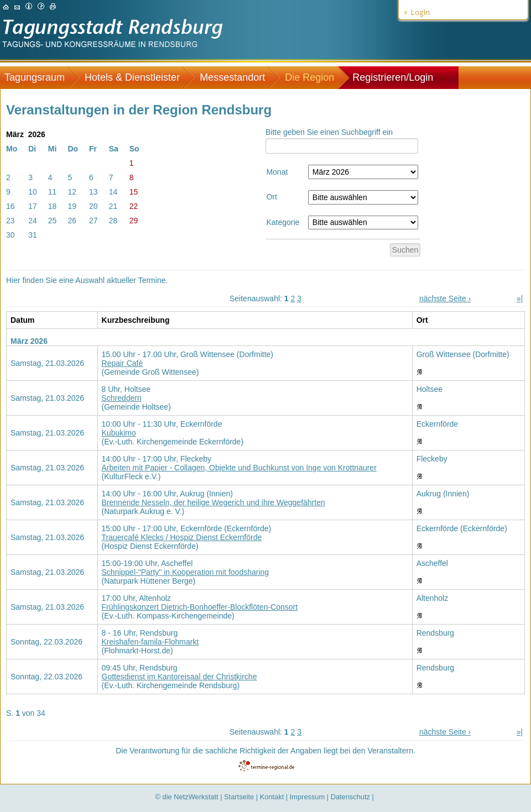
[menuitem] (40, 78)
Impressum (307, 797)
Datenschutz (350, 797)
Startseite (239, 797)
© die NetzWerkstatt (187, 797)
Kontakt (272, 797)
